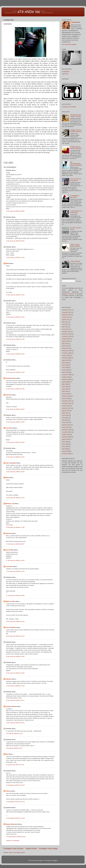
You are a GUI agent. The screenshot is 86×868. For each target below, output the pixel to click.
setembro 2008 (66, 379)
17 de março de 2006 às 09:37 (15, 544)
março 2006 (66, 451)
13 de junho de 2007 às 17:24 (15, 765)
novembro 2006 (67, 432)
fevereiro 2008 (66, 396)
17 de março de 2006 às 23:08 (15, 595)
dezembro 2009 (67, 351)
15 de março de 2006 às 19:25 (15, 457)
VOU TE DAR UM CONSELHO (76, 180)
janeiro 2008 (66, 399)
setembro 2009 (66, 358)
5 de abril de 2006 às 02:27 (14, 748)
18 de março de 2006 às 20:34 (15, 636)
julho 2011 (65, 322)
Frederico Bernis (11, 706)
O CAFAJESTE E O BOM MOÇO (76, 212)
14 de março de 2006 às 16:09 (15, 354)
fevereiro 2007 (66, 425)
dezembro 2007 (67, 401)
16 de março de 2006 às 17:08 (15, 527)
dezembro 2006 (67, 430)
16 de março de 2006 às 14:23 (15, 498)
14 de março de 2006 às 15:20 (15, 339)
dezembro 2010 (67, 334)
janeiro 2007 (66, 427)
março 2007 (66, 422)
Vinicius (8, 791)
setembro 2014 (66, 315)
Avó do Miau (10, 550)
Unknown (9, 395)
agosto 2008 (66, 382)
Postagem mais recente (13, 848)
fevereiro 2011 (66, 332)
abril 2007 (65, 420)
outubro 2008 (66, 377)
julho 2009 (65, 363)
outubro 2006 (66, 434)
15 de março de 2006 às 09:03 (15, 409)
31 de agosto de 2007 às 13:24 (15, 818)
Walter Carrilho (10, 601)
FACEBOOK (66, 72)
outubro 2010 (66, 339)
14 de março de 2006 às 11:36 (15, 258)
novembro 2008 (67, 375)
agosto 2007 (66, 411)
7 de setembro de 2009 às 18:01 (16, 837)
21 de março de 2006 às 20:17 (15, 700)
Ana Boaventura (11, 378)
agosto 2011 (66, 320)
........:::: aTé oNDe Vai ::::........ (29, 12)
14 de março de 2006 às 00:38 (15, 211)
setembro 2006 (66, 437)
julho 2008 (65, 384)
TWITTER (65, 74)
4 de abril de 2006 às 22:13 (14, 734)
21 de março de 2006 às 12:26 (15, 686)
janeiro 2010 (66, 348)
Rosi (7, 754)
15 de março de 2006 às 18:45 (15, 442)
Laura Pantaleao (11, 627)
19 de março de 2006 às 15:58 (15, 673)
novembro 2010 (67, 336)
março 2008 (66, 394)
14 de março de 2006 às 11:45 (15, 295)
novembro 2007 (67, 403)
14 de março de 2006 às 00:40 (15, 241)
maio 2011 (65, 324)
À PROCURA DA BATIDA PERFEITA (76, 148)
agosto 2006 (66, 439)
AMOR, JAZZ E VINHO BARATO (75, 245)
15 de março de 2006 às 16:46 (15, 422)
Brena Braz (77, 22)
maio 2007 (65, 418)
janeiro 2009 (66, 372)
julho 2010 (65, 344)
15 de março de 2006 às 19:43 (15, 472)
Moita (7, 263)
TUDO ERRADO (75, 261)
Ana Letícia (9, 525)
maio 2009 (65, 367)
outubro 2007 (66, 406)
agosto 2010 (66, 341)
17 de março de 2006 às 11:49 (15, 571)
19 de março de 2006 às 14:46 (15, 657)
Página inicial (31, 848)
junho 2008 (65, 387)
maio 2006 (65, 446)
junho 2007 (65, 415)
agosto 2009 (66, 360)
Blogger (55, 860)
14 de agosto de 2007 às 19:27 (15, 785)
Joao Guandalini (11, 463)
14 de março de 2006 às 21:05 (15, 372)
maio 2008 (65, 389)
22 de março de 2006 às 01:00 (15, 723)
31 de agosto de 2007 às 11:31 (15, 802)
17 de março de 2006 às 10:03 (15, 560)
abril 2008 (65, 391)
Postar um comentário (13, 841)
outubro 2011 (66, 317)
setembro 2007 (66, 408)
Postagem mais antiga (48, 848)
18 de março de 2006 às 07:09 (15, 621)
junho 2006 (65, 444)
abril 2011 (65, 327)
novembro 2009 (67, 353)
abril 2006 (65, 449)
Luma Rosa (9, 428)
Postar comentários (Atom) (17, 853)
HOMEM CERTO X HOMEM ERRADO (76, 131)
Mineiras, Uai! (10, 504)
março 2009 (66, 370)
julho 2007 (65, 413)
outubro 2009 (66, 355)
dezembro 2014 (67, 310)
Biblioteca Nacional (68, 294)
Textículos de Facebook (69, 107)
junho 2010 (65, 346)
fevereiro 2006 (66, 454)
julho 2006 (65, 442)
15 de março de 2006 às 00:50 (15, 389)
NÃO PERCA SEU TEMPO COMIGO (76, 116)
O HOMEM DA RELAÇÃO (75, 196)
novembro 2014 (67, 312)
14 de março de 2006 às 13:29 (15, 317)
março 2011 (66, 329)
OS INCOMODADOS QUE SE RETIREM (76, 164)
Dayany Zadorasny (12, 824)
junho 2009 (65, 365)
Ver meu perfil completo (69, 44)
